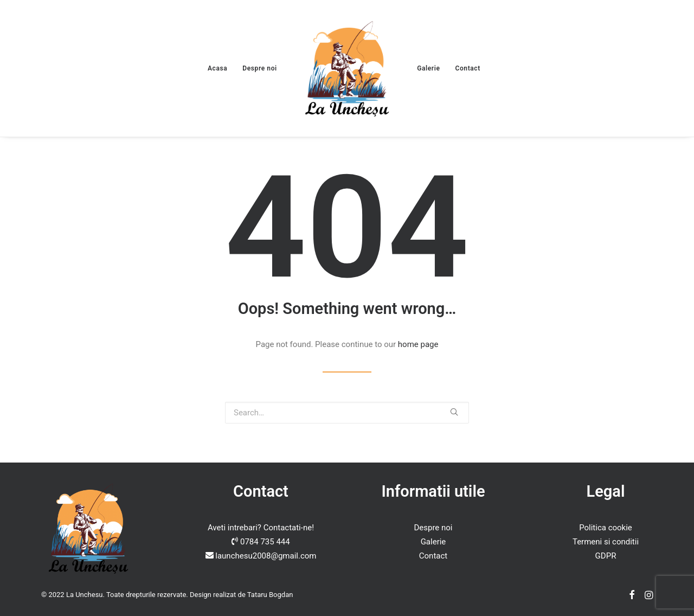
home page (418, 344)
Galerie (428, 68)
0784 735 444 (265, 542)
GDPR (606, 556)
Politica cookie (606, 528)
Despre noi (259, 68)
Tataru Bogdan (270, 595)
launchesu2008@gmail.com (266, 556)
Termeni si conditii (606, 542)
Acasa (217, 68)
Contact (468, 68)
